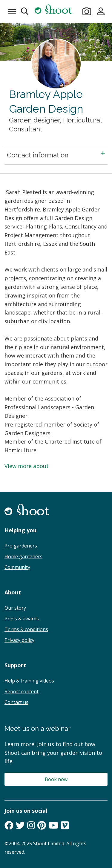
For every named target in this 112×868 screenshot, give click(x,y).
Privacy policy (19, 640)
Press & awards (22, 619)
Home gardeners (23, 556)
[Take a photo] (87, 11)
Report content (22, 691)
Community (17, 567)
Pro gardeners (21, 546)
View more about (27, 466)
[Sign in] (101, 11)
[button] (25, 11)
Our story (15, 608)
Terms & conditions (26, 629)
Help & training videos (29, 681)
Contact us (16, 702)
